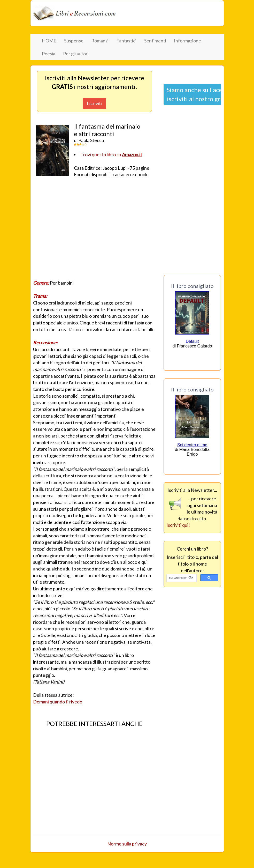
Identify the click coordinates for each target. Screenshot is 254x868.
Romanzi (100, 41)
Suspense (74, 41)
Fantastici (126, 41)
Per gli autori (76, 54)
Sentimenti (155, 41)
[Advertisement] (94, 230)
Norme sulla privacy (127, 844)
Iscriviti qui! (178, 525)
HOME (49, 41)
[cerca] (181, 578)
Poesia (49, 54)
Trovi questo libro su (111, 154)
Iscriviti (94, 103)
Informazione (187, 41)
